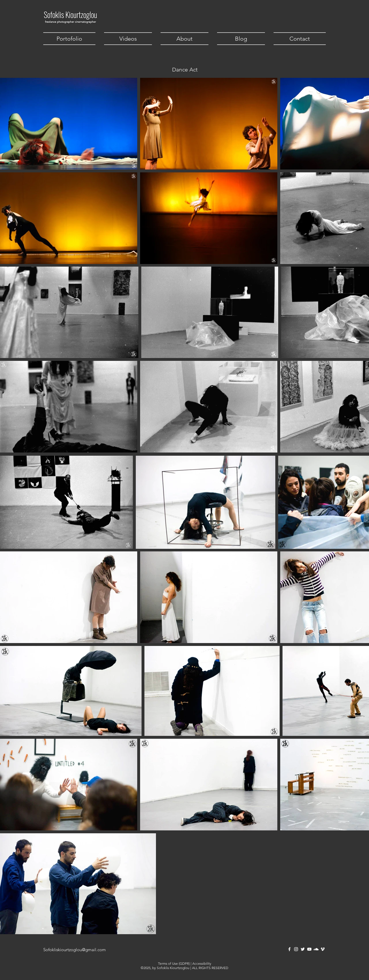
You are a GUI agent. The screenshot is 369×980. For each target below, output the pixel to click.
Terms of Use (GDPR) (174, 963)
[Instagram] (296, 949)
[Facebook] (289, 949)
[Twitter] (303, 949)
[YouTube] (309, 949)
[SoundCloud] (316, 949)
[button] (71, 39)
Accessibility (202, 963)
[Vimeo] (323, 949)
